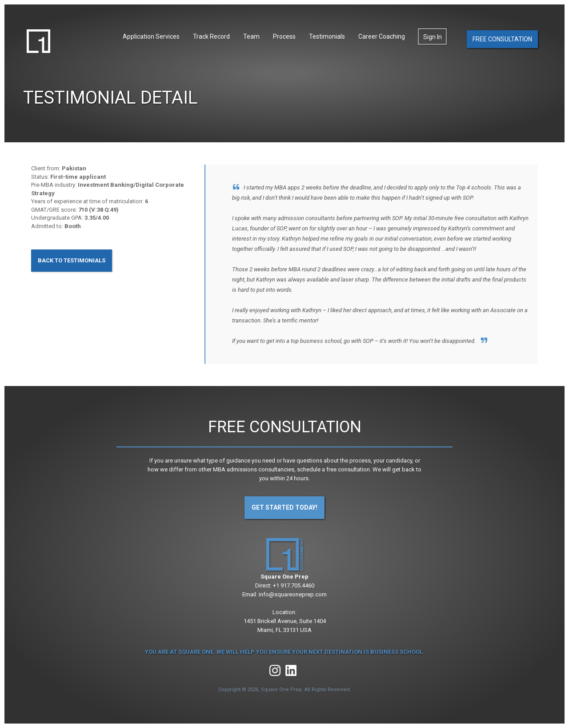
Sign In (433, 37)
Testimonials (327, 36)
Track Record (211, 36)
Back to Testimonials (72, 260)
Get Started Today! (284, 507)
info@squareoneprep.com (293, 594)
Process (284, 36)
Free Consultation (502, 39)
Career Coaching (382, 36)
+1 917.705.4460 (294, 585)
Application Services (151, 36)
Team (251, 36)
